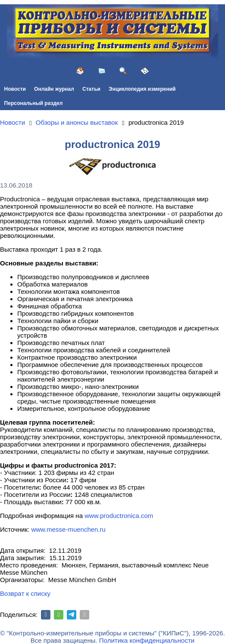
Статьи (91, 89)
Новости (15, 89)
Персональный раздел (34, 103)
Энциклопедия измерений (142, 89)
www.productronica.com (119, 516)
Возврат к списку (25, 593)
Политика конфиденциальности (147, 640)
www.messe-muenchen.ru (68, 529)
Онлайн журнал (54, 89)
